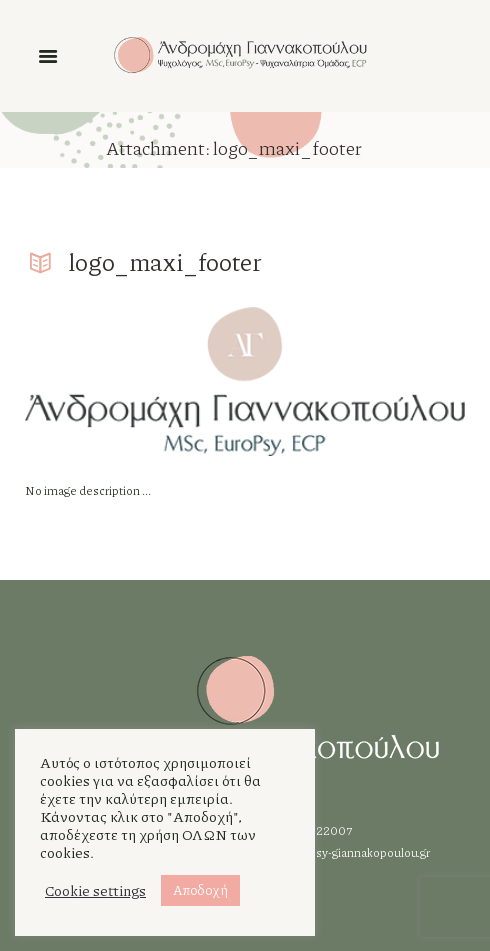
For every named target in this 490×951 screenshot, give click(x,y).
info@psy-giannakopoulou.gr (353, 852)
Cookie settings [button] (95, 891)
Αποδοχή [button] (200, 890)
